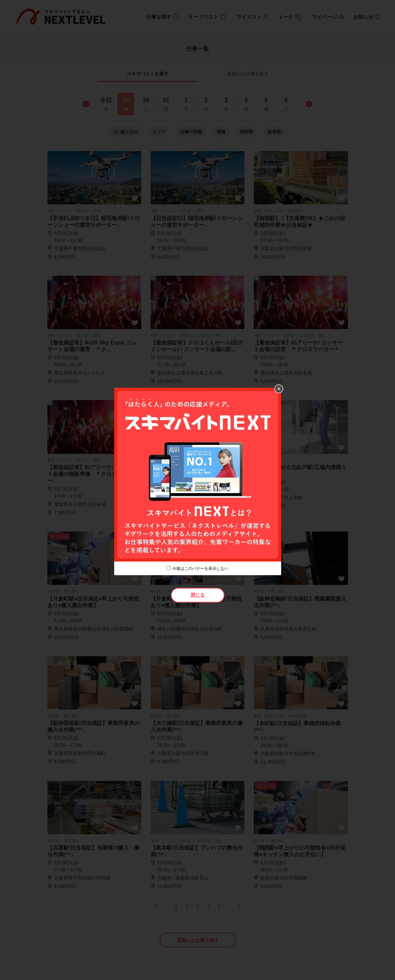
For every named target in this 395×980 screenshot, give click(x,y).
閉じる (198, 595)
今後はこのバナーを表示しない (200, 569)
